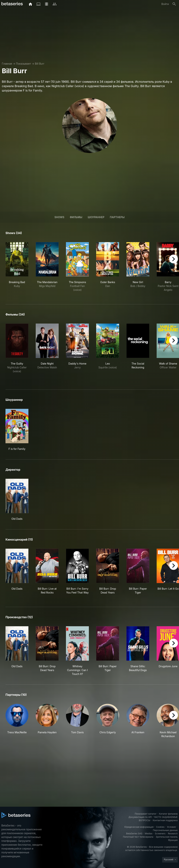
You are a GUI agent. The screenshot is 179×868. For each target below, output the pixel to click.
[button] (17, 721)
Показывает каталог (146, 814)
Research (173, 834)
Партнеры (117, 217)
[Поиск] (174, 4)
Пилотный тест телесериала (138, 837)
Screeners (160, 834)
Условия (171, 827)
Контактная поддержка (165, 820)
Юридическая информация (139, 827)
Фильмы (76, 217)
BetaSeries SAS (134, 834)
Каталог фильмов (168, 814)
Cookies (160, 827)
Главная (7, 64)
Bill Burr (39, 64)
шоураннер (96, 217)
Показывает (23, 64)
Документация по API (140, 817)
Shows (59, 217)
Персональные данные (165, 830)
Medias (148, 834)
